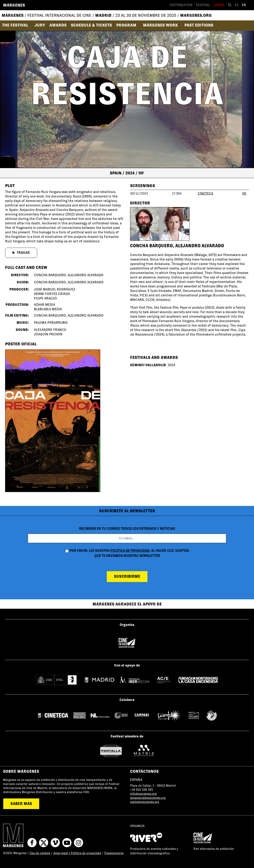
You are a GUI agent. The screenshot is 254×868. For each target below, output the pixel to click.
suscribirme (127, 576)
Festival (203, 5)
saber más (21, 804)
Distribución (181, 5)
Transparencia (114, 853)
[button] (16, 25)
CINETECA (205, 193)
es (237, 5)
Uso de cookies (40, 853)
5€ (244, 193)
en (244, 5)
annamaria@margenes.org (148, 798)
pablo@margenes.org (145, 802)
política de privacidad (130, 551)
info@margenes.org (143, 794)
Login (219, 5)
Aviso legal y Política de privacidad (77, 853)
